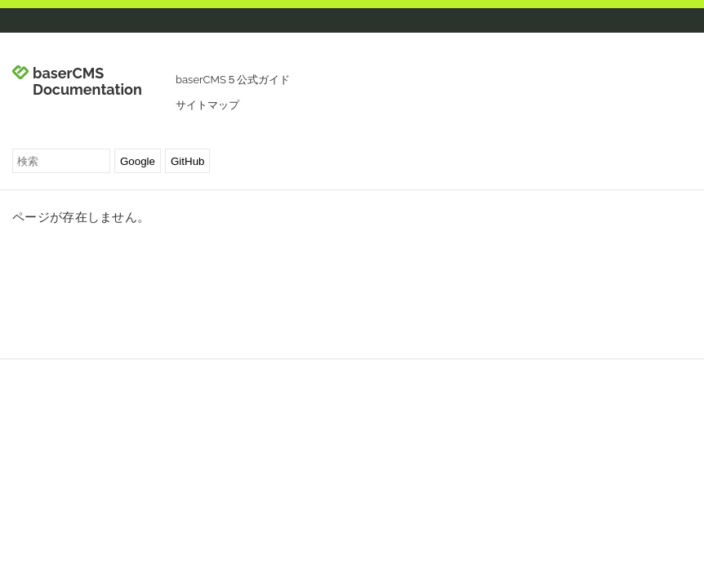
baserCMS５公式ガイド (233, 80)
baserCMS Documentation (87, 82)
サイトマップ (207, 105)
